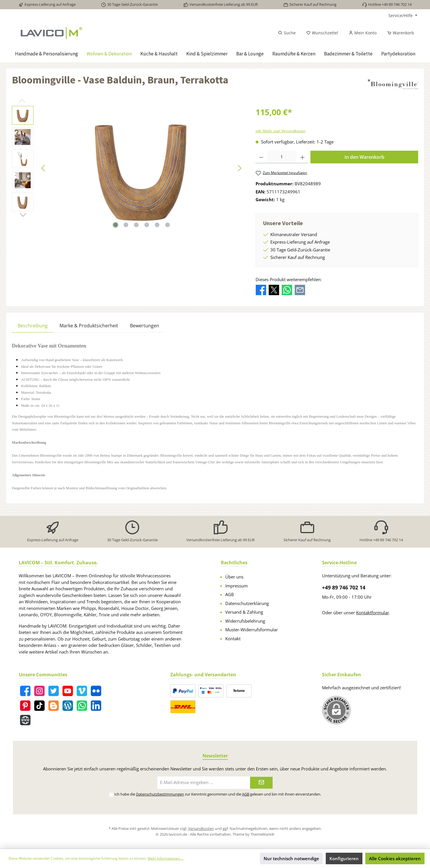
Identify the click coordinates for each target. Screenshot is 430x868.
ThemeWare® (262, 834)
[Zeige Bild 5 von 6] (157, 225)
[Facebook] (25, 691)
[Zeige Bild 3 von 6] (136, 225)
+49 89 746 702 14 (344, 587)
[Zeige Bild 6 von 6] (167, 225)
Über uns (234, 577)
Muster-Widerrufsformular (252, 630)
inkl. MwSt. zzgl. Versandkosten (281, 131)
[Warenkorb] (399, 33)
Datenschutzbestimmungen (160, 794)
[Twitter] (54, 691)
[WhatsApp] (82, 706)
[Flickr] (96, 691)
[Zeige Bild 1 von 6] (116, 225)
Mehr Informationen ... (165, 858)
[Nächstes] (239, 168)
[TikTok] (39, 706)
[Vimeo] (82, 691)
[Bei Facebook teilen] (261, 290)
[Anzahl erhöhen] (303, 157)
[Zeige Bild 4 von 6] (147, 225)
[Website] (25, 720)
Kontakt (233, 639)
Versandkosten (201, 828)
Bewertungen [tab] (145, 326)
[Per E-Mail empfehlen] (300, 290)
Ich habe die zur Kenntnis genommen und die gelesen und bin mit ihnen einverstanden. (218, 794)
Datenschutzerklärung (247, 603)
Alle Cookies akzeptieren (395, 858)
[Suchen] (287, 33)
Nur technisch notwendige (291, 858)
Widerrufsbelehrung (245, 621)
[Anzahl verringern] (261, 157)
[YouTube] (68, 691)
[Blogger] (54, 706)
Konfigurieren (344, 858)
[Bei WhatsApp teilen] (287, 290)
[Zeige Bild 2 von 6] (126, 225)
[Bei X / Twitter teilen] (274, 290)
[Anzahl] (282, 157)
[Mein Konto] (363, 33)
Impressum (237, 586)
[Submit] (261, 783)
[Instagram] (39, 691)
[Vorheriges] (44, 168)
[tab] (33, 325)
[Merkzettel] (322, 33)
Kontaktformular (373, 613)
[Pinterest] (25, 706)
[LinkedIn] (96, 706)
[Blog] (68, 706)
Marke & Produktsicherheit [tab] (89, 326)
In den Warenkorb (364, 157)
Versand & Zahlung (244, 612)
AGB (230, 594)
